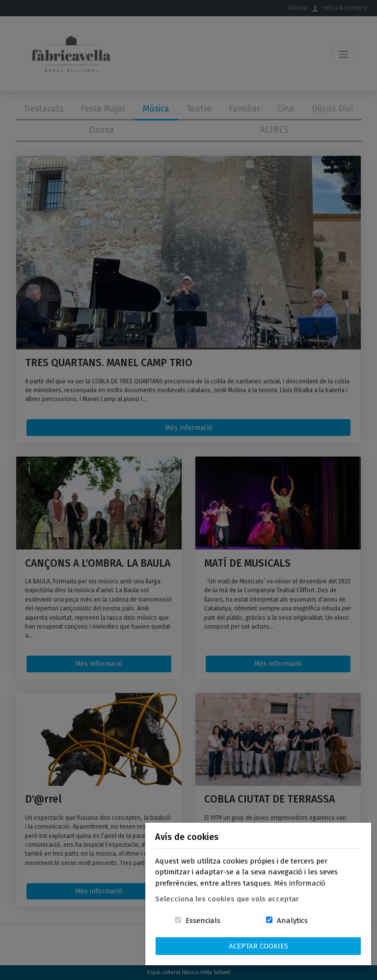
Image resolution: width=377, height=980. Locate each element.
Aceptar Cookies (258, 946)
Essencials (203, 921)
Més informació (300, 883)
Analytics (292, 921)
